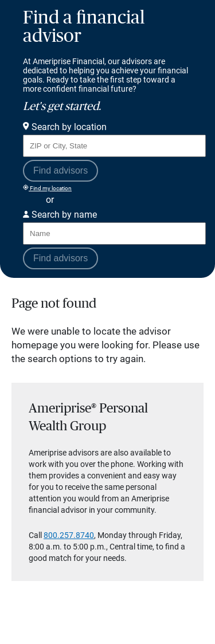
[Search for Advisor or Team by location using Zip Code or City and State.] (114, 146)
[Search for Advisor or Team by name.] (114, 233)
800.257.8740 (69, 535)
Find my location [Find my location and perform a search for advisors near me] (47, 188)
